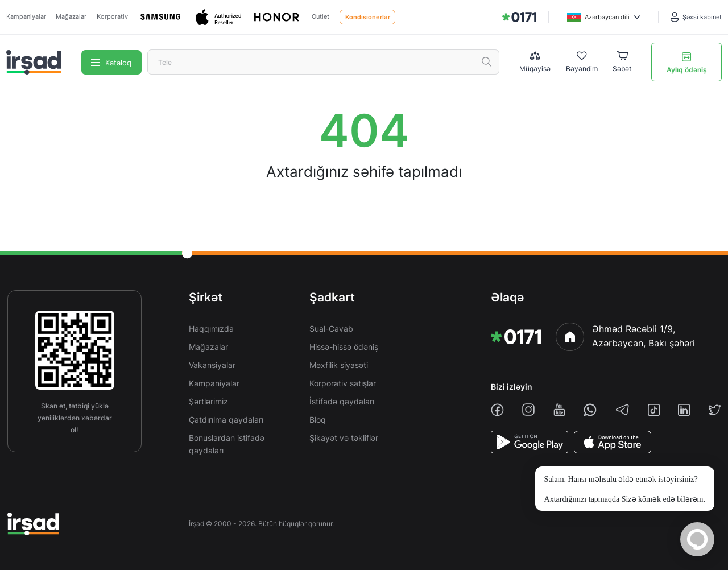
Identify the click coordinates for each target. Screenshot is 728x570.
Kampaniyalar (26, 16)
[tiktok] (654, 410)
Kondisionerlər (368, 17)
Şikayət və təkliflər (344, 438)
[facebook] (497, 410)
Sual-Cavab (331, 329)
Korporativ (112, 16)
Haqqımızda (211, 329)
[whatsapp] (590, 410)
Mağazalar (71, 16)
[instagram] (528, 410)
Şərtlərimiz (208, 401)
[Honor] (278, 17)
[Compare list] (535, 62)
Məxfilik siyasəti (339, 365)
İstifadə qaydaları (342, 401)
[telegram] (622, 410)
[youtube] (559, 410)
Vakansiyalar (212, 365)
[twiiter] (715, 410)
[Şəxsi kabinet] (696, 17)
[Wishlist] (582, 63)
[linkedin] (684, 410)
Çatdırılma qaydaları (226, 420)
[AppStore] (613, 442)
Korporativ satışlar (343, 383)
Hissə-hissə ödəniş (344, 347)
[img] (519, 17)
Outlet (320, 16)
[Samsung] (162, 17)
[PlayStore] (530, 442)
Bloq (318, 420)
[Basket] (622, 63)
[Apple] (220, 17)
